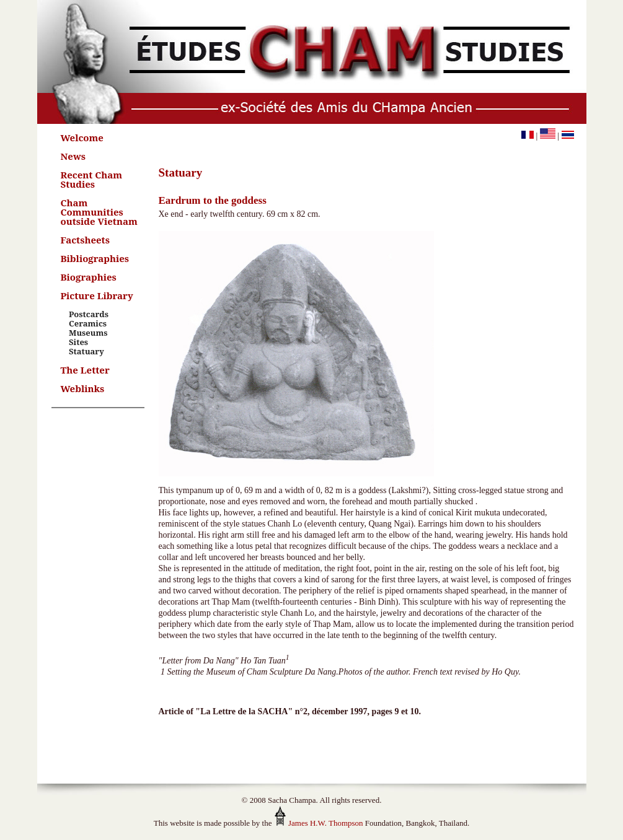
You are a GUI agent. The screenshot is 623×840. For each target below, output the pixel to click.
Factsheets (85, 240)
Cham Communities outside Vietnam (99, 212)
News (73, 156)
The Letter (85, 370)
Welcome (82, 138)
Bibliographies (95, 258)
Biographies (89, 277)
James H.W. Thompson (319, 823)
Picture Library (97, 295)
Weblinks (83, 388)
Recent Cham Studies (92, 179)
